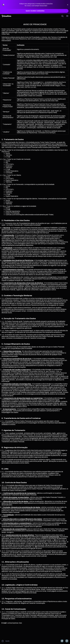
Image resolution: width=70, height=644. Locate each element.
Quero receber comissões (35, 11)
